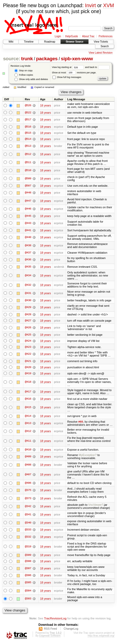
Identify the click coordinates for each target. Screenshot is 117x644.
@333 (28, 531)
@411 (28, 442)
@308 (28, 563)
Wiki (11, 42)
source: (12, 59)
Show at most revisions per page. (74, 73)
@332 (28, 538)
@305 (28, 584)
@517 (28, 120)
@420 (28, 368)
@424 (28, 342)
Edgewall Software (50, 637)
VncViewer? (96, 506)
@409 (28, 458)
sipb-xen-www (77, 59)
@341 (28, 516)
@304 (28, 592)
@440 (28, 238)
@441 (28, 231)
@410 (28, 451)
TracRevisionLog (55, 620)
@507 (28, 186)
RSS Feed (51, 630)
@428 (28, 315)
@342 (28, 508)
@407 (28, 476)
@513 (28, 146)
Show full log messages (67, 77)
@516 (28, 127)
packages (47, 59)
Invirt (91, 5)
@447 (28, 201)
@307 (28, 570)
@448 (28, 193)
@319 (28, 548)
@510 (28, 171)
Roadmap (49, 42)
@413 (28, 424)
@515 (28, 133)
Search (105, 46)
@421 (28, 362)
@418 (28, 383)
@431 (28, 294)
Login (58, 36)
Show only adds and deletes (31, 79)
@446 (28, 209)
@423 (28, 348)
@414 (28, 417)
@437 (28, 253)
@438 (28, 246)
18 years (46, 105)
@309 (28, 557)
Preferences (106, 36)
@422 (28, 355)
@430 (28, 301)
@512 (28, 154)
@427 (28, 321)
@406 (28, 484)
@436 (28, 260)
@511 (28, 163)
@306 (28, 577)
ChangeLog (71, 630)
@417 (28, 393)
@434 (28, 276)
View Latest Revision (101, 53)
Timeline (29, 42)
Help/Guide (71, 36)
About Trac (88, 36)
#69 (80, 423)
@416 (28, 400)
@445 (28, 216)
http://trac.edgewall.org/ (101, 637)
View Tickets (101, 42)
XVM (109, 5)
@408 (28, 466)
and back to (97, 67)
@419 (28, 374)
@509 (28, 179)
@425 (28, 335)
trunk (27, 59)
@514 (28, 139)
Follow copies (24, 75)
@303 (28, 600)
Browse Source (75, 42)
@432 (28, 285)
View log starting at (69, 67)
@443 (28, 223)
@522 (28, 113)
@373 (28, 500)
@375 (28, 491)
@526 (28, 105)
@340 (28, 524)
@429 (28, 308)
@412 (28, 432)
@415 (28, 409)
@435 (28, 267)
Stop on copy (23, 71)
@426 (28, 328)
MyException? (88, 456)
